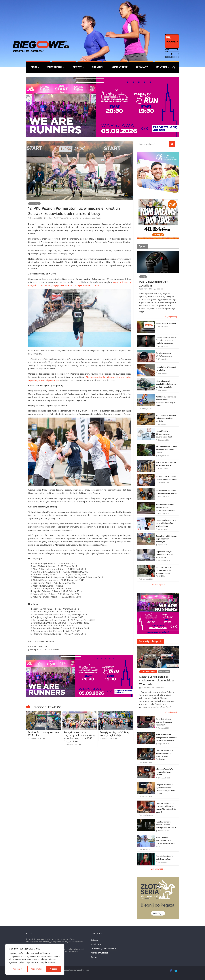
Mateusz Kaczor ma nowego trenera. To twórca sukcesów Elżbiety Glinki (166, 738)
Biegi (34, 67)
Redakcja (49, 218)
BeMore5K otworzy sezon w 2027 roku (43, 734)
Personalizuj (18, 969)
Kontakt (162, 67)
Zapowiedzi (55, 67)
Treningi (98, 67)
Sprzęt (77, 67)
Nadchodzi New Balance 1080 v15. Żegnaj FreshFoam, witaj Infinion (166, 508)
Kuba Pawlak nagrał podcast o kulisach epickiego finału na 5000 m (166, 825)
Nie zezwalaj (36, 969)
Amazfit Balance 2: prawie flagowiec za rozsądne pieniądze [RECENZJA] (166, 340)
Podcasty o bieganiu (151, 641)
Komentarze (120, 67)
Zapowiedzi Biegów (94, 218)
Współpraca (96, 944)
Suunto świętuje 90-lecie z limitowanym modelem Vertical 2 (166, 418)
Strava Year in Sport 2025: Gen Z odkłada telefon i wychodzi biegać (166, 523)
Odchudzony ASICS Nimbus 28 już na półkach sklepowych (166, 539)
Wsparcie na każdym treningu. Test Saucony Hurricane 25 (165, 555)
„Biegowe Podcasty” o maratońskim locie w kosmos (165, 772)
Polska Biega (34, 204)
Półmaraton (81, 218)
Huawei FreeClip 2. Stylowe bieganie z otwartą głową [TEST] (164, 434)
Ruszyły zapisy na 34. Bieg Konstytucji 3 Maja (115, 734)
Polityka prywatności (99, 953)
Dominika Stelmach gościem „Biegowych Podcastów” (164, 722)
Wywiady (142, 67)
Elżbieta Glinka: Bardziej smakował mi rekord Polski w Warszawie (157, 681)
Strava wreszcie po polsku (166, 323)
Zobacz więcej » (158, 585)
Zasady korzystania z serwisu (103, 948)
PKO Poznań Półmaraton (66, 218)
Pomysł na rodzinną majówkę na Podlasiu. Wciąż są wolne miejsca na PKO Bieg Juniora (80, 737)
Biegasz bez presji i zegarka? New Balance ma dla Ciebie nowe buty (166, 384)
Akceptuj (54, 969)
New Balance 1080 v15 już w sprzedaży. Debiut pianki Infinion (166, 450)
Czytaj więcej (171, 316)
